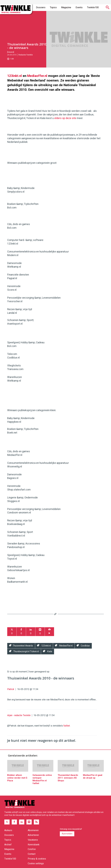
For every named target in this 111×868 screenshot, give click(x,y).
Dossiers (41, 7)
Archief (8, 845)
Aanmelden (67, 834)
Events (79, 7)
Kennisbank (34, 845)
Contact (32, 854)
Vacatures (33, 840)
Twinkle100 (93, 7)
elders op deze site (65, 118)
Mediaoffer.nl (37, 76)
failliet (67, 726)
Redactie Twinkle (26, 55)
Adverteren (33, 835)
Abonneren (33, 830)
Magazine (66, 7)
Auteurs (8, 830)
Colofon (32, 849)
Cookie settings (36, 863)
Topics (53, 7)
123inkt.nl (15, 76)
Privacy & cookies (37, 859)
